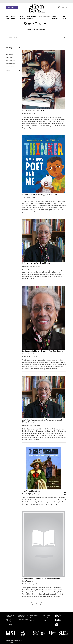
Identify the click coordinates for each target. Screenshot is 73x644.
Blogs (40, 17)
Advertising (9, 625)
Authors (8, 71)
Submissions (34, 615)
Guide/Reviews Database (31, 17)
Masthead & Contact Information (9, 621)
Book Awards (64, 17)
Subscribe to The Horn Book (23, 616)
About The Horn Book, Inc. (10, 616)
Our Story (7, 17)
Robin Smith (26, 494)
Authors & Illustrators (55, 17)
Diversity (33, 621)
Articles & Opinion (14, 17)
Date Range (9, 48)
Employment (34, 618)
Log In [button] (61, 7)
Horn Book (25, 113)
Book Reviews (22, 17)
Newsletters (46, 17)
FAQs (44, 621)
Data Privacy (46, 615)
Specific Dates (10, 67)
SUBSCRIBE (12, 7)
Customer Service (23, 619)
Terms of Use (47, 618)
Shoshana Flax (26, 197)
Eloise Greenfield (27, 266)
